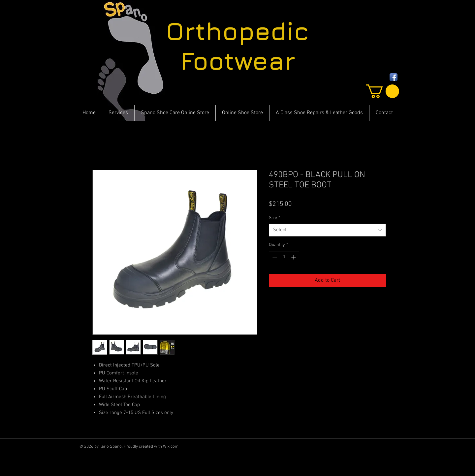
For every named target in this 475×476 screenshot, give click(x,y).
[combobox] (327, 230)
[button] (382, 91)
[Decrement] (274, 257)
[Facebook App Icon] (394, 77)
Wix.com (171, 447)
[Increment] (294, 257)
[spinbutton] (284, 257)
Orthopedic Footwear (237, 46)
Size (274, 218)
